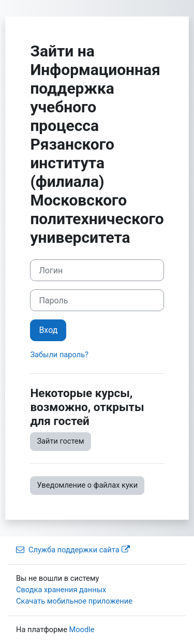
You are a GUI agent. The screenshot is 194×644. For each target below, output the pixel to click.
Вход (48, 330)
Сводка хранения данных (61, 590)
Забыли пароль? (59, 355)
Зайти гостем (60, 441)
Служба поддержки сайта (73, 550)
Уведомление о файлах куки (87, 485)
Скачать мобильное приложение (74, 601)
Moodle (82, 630)
